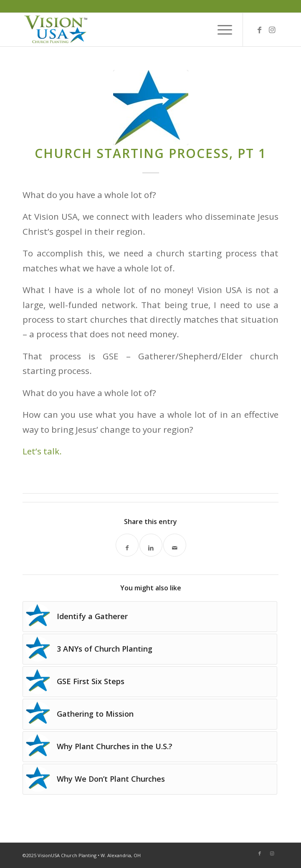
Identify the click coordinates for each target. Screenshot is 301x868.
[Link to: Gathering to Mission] (150, 714)
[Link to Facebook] (260, 30)
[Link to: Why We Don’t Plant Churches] (150, 779)
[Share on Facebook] (127, 545)
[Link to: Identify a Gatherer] (150, 617)
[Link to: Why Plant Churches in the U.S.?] (150, 747)
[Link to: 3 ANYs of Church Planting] (150, 649)
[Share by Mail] (175, 545)
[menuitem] (221, 30)
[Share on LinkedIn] (151, 545)
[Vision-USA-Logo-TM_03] (125, 30)
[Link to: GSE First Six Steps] (150, 682)
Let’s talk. (42, 451)
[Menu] (221, 30)
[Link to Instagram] (272, 30)
